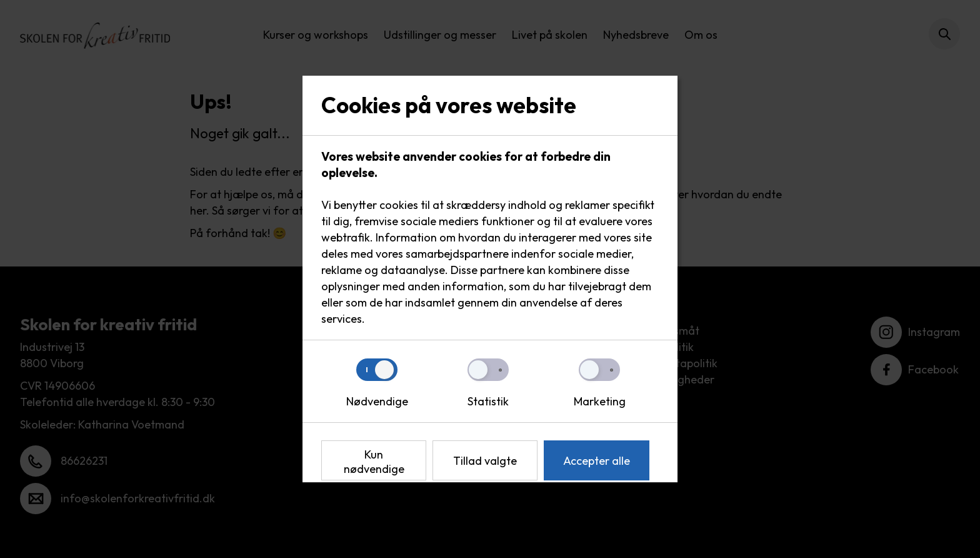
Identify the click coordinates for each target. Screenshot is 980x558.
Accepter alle (597, 461)
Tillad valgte (485, 461)
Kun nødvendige (374, 462)
